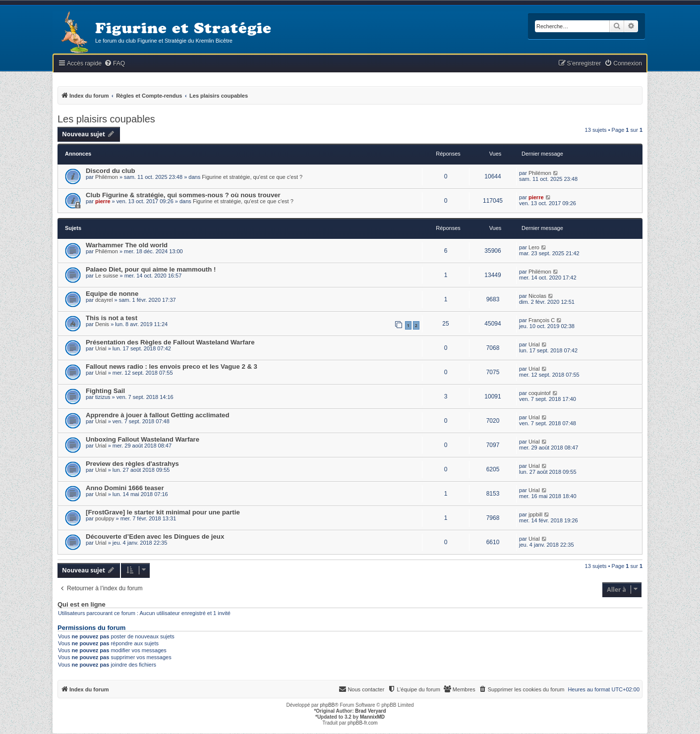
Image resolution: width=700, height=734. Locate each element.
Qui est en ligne (82, 605)
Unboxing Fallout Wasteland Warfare (143, 439)
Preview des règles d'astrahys (132, 464)
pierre (103, 201)
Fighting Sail (105, 391)
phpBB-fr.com (363, 723)
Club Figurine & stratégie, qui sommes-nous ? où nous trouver (183, 195)
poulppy (105, 518)
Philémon (107, 177)
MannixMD (372, 717)
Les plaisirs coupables (106, 119)
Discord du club (111, 171)
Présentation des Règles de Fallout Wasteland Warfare (170, 342)
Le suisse (107, 276)
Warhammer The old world (127, 245)
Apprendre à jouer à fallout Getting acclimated (157, 415)
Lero (534, 247)
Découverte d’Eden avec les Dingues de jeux (155, 536)
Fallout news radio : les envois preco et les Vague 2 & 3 (172, 367)
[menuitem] (115, 64)
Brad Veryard (370, 711)
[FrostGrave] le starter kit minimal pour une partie (163, 512)
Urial (101, 348)
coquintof (540, 393)
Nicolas (537, 296)
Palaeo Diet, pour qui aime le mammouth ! (151, 269)
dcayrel (104, 300)
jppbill (535, 514)
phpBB (327, 705)
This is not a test (112, 318)
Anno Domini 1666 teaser (125, 488)
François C (542, 320)
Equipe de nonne (112, 294)
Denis (102, 324)
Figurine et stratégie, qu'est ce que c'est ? (252, 177)
